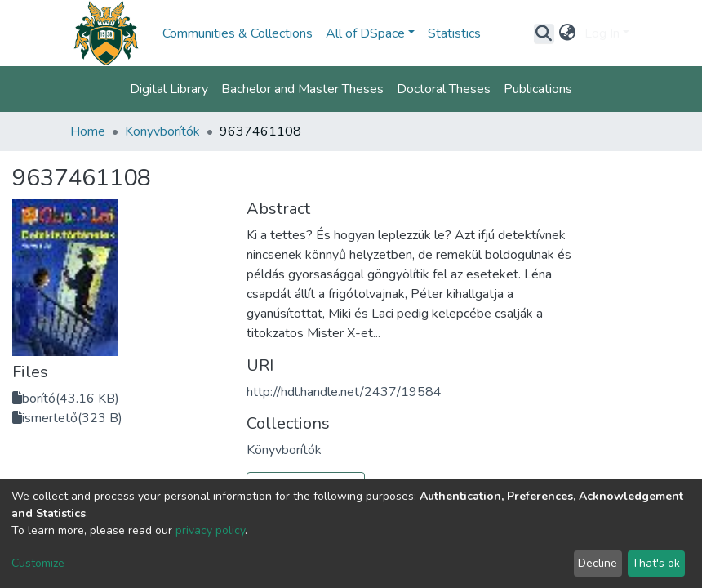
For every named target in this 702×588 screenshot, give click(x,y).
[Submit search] (544, 33)
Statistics (454, 33)
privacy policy (210, 530)
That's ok (656, 563)
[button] (568, 33)
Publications (538, 89)
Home (88, 131)
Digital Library (169, 89)
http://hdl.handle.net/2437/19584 (344, 392)
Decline (598, 563)
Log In (602, 33)
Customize (38, 563)
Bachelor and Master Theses (302, 89)
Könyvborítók (162, 131)
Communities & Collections (238, 33)
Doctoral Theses (444, 89)
